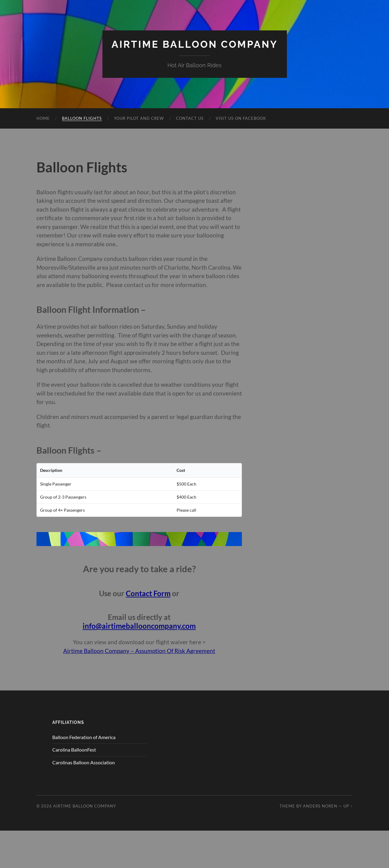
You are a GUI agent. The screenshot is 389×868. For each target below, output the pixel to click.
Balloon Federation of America (84, 737)
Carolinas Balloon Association (84, 762)
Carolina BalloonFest (74, 750)
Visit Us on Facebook (241, 118)
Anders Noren (320, 806)
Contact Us (190, 118)
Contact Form (148, 593)
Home (43, 118)
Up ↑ (348, 806)
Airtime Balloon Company (195, 44)
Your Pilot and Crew (139, 118)
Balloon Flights (82, 118)
